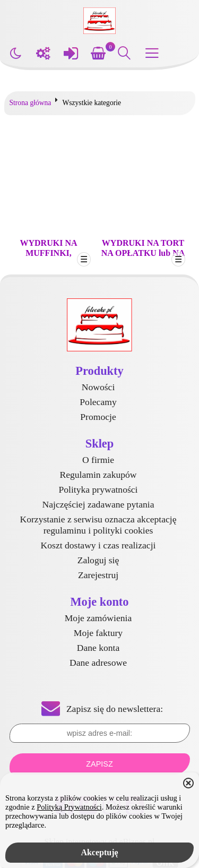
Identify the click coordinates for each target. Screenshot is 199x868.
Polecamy (98, 402)
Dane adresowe (98, 663)
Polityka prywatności (98, 489)
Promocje (98, 417)
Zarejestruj (98, 575)
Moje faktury (98, 633)
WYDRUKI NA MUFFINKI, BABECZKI (49, 253)
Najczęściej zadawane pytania (98, 504)
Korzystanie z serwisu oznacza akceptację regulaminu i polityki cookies (98, 525)
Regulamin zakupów (98, 475)
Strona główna (31, 103)
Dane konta (98, 648)
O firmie (98, 460)
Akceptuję (99, 852)
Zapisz (99, 764)
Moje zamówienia (98, 618)
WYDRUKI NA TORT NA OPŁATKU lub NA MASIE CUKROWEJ (143, 253)
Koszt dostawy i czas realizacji (98, 545)
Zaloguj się (98, 560)
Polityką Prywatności (69, 807)
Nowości (98, 387)
